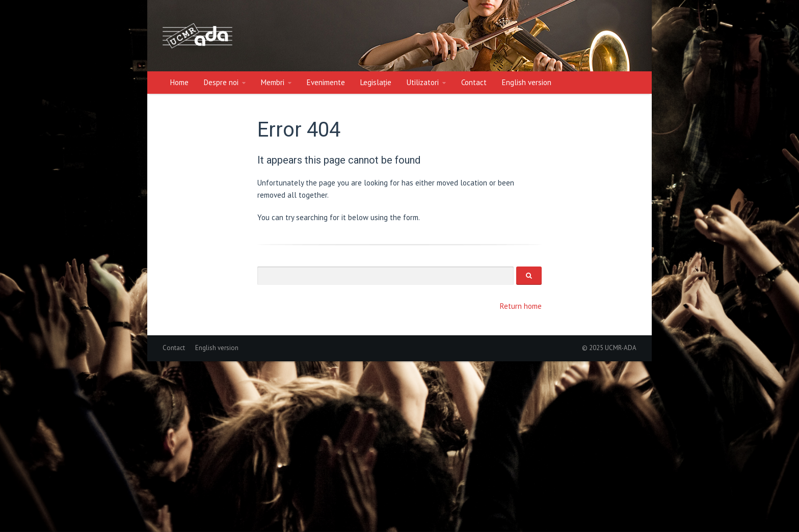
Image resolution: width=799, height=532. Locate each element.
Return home (521, 306)
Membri (273, 82)
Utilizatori (423, 82)
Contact (474, 82)
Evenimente (326, 82)
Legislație (376, 82)
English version (527, 82)
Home (179, 82)
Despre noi (221, 82)
